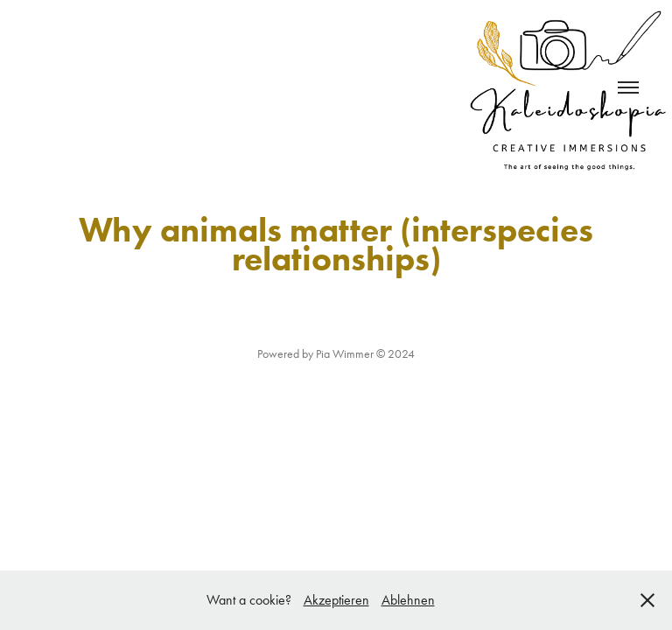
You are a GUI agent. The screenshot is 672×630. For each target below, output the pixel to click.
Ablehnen (408, 600)
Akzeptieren (336, 600)
